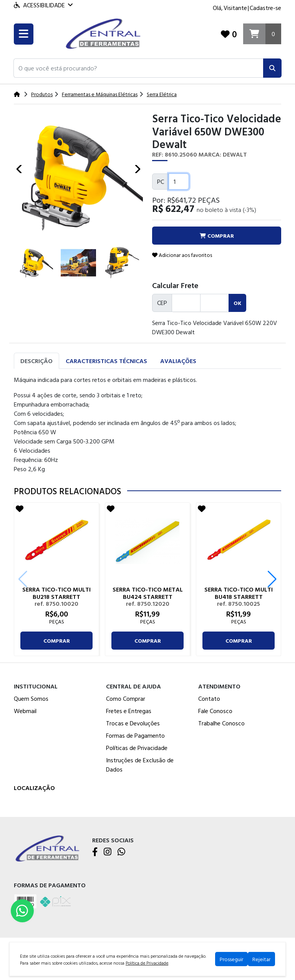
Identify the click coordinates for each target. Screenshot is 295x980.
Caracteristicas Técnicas (106, 361)
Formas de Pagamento (135, 735)
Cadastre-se (265, 8)
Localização (34, 788)
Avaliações (178, 361)
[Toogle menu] (24, 34)
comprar (57, 641)
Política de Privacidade (147, 963)
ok (237, 303)
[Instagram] (108, 852)
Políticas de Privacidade (137, 748)
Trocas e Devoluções (133, 723)
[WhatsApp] (121, 852)
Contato (209, 698)
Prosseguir (231, 959)
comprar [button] (217, 236)
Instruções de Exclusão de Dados (140, 765)
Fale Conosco (215, 711)
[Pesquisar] (272, 68)
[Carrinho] (262, 34)
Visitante (235, 8)
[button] (138, 68)
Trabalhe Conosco (221, 723)
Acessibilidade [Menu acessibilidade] (43, 5)
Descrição (36, 361)
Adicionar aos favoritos (182, 255)
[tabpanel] (147, 424)
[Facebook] (95, 852)
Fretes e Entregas (129, 711)
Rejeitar (261, 959)
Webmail (25, 711)
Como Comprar (126, 698)
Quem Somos (31, 698)
